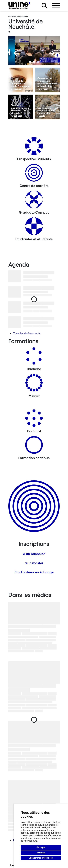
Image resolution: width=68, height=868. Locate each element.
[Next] (52, 53)
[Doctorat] (34, 419)
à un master (34, 563)
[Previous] (16, 53)
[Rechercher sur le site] (44, 6)
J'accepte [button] (41, 847)
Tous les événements (27, 333)
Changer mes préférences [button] (41, 858)
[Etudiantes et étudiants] (34, 227)
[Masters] (34, 384)
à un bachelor (34, 554)
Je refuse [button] (41, 853)
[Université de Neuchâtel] (19, 6)
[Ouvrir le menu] (56, 6)
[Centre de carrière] (34, 174)
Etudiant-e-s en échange (34, 572)
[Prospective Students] (34, 147)
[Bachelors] (34, 357)
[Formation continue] (34, 446)
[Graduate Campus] (34, 201)
